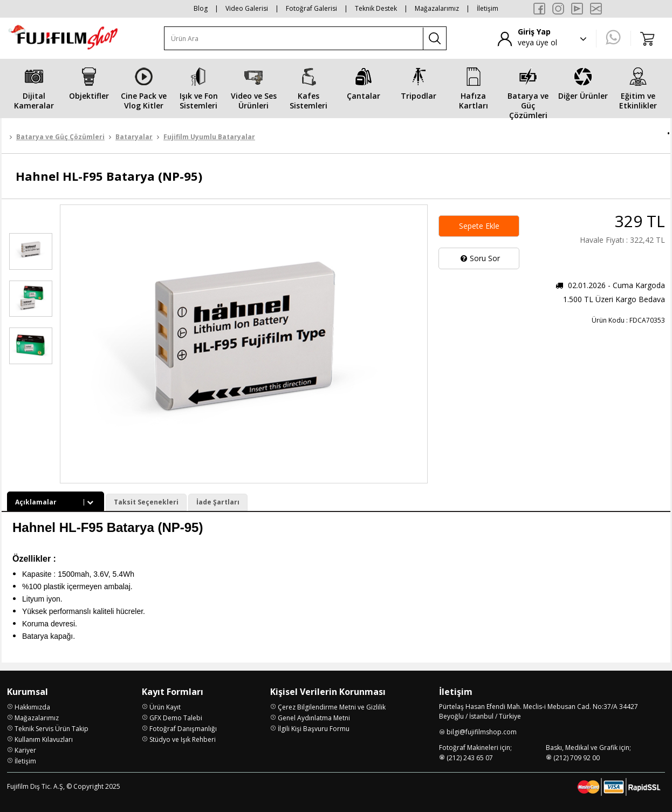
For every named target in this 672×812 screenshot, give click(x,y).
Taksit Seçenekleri (146, 502)
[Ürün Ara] (294, 39)
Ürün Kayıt (165, 707)
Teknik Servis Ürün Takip (52, 729)
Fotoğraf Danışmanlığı (183, 729)
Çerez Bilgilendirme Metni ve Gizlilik (332, 707)
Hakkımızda (32, 707)
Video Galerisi (247, 8)
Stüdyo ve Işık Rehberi (183, 739)
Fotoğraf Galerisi (311, 8)
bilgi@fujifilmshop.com (482, 732)
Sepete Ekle (479, 226)
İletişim (488, 8)
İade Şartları (218, 502)
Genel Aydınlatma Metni (314, 718)
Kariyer (25, 750)
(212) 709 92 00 (577, 758)
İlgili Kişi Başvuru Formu (314, 729)
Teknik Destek (376, 8)
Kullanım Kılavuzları (44, 739)
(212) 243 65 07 (470, 758)
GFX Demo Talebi (176, 718)
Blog (201, 8)
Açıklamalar (56, 502)
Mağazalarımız (437, 8)
